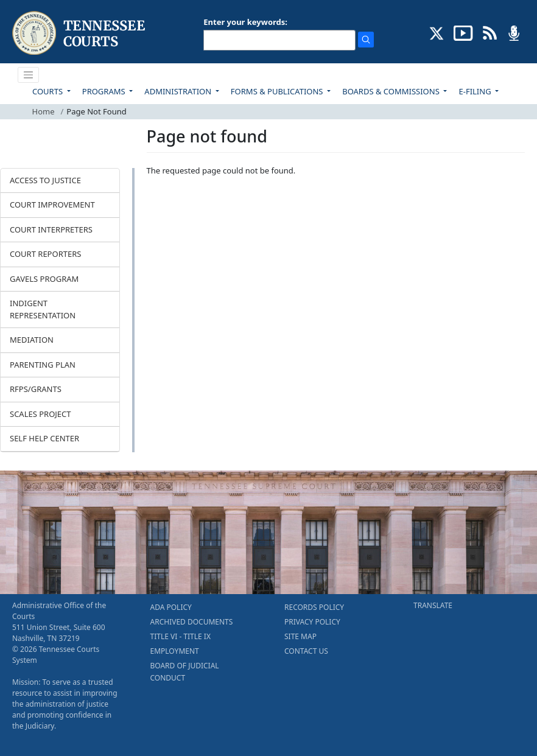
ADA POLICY (171, 607)
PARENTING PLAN (43, 365)
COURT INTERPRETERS (51, 229)
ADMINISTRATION (179, 91)
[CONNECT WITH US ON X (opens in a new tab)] (437, 32)
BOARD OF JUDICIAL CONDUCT (185, 672)
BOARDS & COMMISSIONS (392, 91)
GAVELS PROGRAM (44, 279)
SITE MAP (300, 636)
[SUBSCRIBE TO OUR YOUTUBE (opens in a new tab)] (463, 32)
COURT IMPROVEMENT (52, 205)
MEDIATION (32, 340)
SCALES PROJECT (40, 414)
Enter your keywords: (245, 22)
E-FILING (476, 91)
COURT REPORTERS (45, 254)
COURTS (48, 91)
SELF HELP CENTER (44, 438)
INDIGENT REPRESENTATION (43, 309)
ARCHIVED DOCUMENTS (192, 622)
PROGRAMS (105, 91)
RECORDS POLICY (314, 607)
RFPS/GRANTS (36, 389)
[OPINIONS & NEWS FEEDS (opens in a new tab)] (490, 32)
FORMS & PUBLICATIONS (278, 91)
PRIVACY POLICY (312, 622)
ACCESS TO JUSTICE (45, 180)
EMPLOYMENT (175, 651)
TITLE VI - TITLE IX (181, 636)
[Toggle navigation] (29, 75)
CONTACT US (306, 651)
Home (44, 111)
